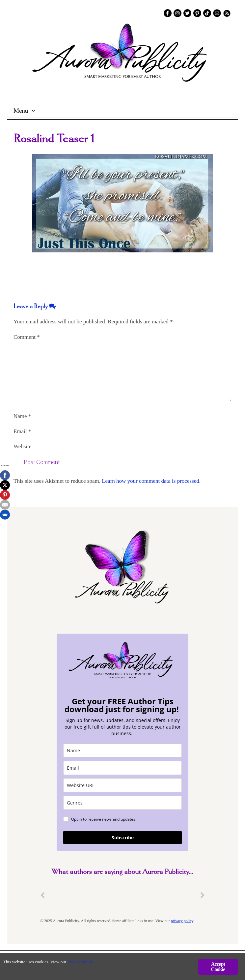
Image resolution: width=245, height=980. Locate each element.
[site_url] (122, 785)
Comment (27, 337)
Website (22, 446)
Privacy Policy (82, 962)
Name (22, 416)
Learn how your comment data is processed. (151, 481)
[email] (122, 768)
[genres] (122, 803)
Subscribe (123, 838)
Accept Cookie (218, 967)
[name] (122, 750)
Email (22, 431)
